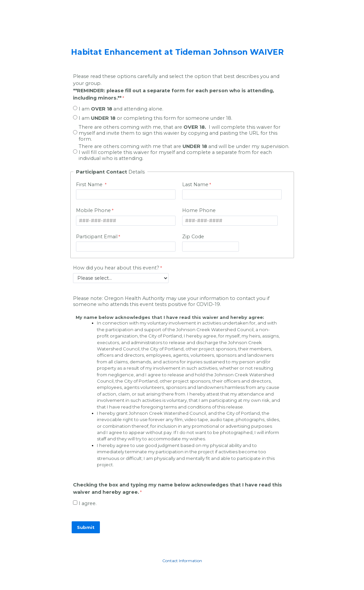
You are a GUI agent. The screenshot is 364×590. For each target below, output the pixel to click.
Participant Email (97, 237)
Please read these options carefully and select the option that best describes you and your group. (176, 87)
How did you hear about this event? (116, 268)
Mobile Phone (93, 210)
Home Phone (199, 210)
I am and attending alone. (121, 109)
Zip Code (193, 237)
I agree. (88, 503)
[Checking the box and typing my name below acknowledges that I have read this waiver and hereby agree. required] (182, 489)
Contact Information (182, 561)
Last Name (195, 184)
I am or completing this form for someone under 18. (155, 118)
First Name (90, 184)
